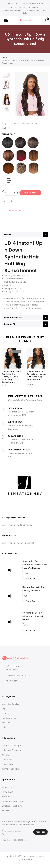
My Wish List (8, 792)
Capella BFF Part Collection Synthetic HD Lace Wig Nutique (35, 565)
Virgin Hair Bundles (10, 704)
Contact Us (7, 760)
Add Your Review (30, 124)
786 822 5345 (12, 3)
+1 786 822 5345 (13, 681)
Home (5, 57)
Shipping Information (12, 750)
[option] (7, 99)
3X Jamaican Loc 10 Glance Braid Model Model (33, 616)
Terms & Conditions (11, 769)
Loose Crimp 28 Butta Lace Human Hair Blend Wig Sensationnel (37, 375)
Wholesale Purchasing (12, 806)
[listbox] (25, 162)
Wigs (4, 709)
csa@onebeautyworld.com (32, 3)
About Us (6, 755)
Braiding (6, 713)
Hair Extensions (9, 718)
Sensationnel (15, 210)
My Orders (7, 797)
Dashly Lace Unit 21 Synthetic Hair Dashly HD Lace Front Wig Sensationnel (12, 377)
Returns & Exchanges (12, 746)
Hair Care (6, 723)
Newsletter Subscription (13, 801)
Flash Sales (7, 811)
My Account (8, 787)
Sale (4, 727)
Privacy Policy (8, 764)
